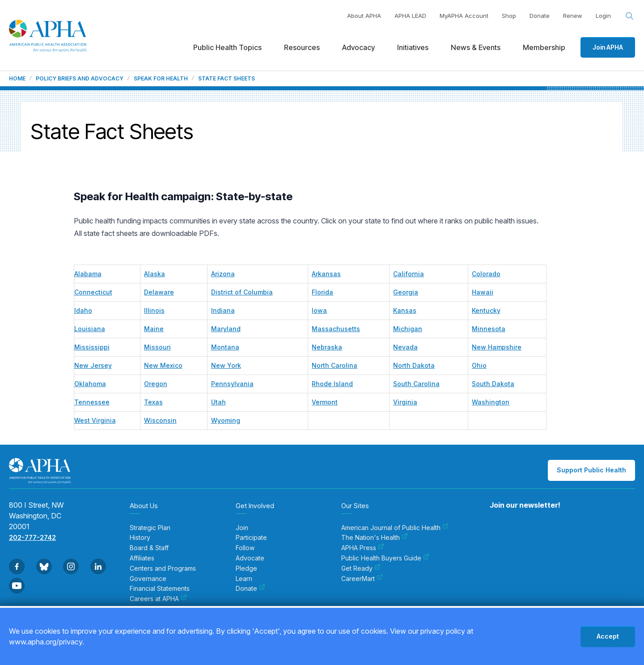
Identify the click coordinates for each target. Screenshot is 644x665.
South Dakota (493, 384)
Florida (322, 292)
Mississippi (92, 347)
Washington (491, 402)
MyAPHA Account (464, 16)
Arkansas (326, 274)
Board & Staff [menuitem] (149, 548)
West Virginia (95, 420)
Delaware (159, 292)
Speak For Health (161, 79)
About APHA (364, 16)
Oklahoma (90, 384)
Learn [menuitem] (244, 579)
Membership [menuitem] (544, 47)
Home (17, 79)
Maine (154, 329)
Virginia (405, 402)
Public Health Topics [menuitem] (227, 47)
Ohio (479, 365)
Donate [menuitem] (250, 589)
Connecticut (93, 292)
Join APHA (608, 47)
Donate (540, 16)
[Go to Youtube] (17, 586)
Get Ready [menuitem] (361, 568)
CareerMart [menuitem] (362, 579)
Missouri (157, 347)
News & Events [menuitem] (476, 47)
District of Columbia (242, 292)
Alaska (155, 274)
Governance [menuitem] (148, 579)
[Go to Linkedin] (98, 566)
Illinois (154, 310)
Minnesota (489, 329)
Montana (225, 347)
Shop (509, 16)
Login (603, 16)
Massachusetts (336, 329)
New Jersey (93, 365)
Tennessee (92, 402)
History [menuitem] (140, 538)
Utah (218, 402)
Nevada (405, 347)
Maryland (226, 329)
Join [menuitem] (242, 528)
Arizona (223, 274)
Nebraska (327, 347)
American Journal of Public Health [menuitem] (395, 528)
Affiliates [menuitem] (142, 558)
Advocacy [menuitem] (358, 47)
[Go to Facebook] (17, 566)
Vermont (325, 402)
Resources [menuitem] (302, 47)
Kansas (405, 310)
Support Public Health (591, 470)
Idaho (83, 310)
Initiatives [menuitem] (413, 47)
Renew (573, 16)
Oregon (156, 384)
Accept (608, 636)
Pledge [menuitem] (246, 568)
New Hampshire (497, 347)
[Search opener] (630, 16)
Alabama (88, 274)
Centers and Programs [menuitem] (163, 568)
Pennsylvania (232, 384)
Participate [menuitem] (251, 538)
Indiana (223, 310)
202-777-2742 (32, 537)
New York (226, 365)
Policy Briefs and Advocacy (80, 79)
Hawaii (483, 292)
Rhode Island (332, 384)
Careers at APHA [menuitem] (158, 599)
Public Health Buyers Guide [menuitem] (385, 558)
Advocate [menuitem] (250, 558)
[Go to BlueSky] (44, 566)
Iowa (319, 310)
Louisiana (90, 329)
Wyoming (226, 420)
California (409, 274)
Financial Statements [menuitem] (160, 589)
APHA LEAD (410, 16)
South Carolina (416, 384)
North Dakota (414, 365)
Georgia (406, 292)
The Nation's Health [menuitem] (375, 538)
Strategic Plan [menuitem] (150, 528)
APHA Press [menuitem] (363, 548)
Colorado (486, 274)
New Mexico (163, 365)
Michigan (408, 329)
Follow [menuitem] (245, 548)
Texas (153, 402)
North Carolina (335, 365)
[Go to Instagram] (71, 566)
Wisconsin (160, 420)
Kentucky (486, 310)
